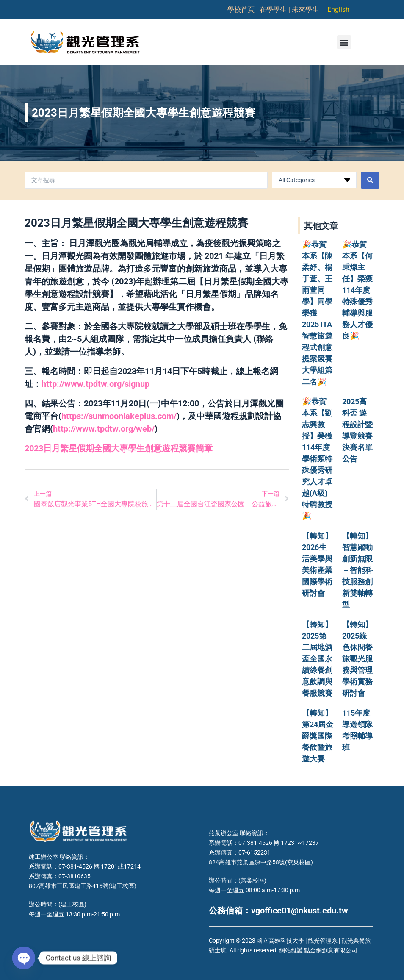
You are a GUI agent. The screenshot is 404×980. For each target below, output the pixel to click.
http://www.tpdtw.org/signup (95, 384)
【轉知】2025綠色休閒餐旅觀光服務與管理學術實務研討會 (357, 659)
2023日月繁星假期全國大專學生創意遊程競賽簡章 (119, 448)
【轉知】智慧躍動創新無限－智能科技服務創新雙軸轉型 (357, 570)
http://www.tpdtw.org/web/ (104, 429)
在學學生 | (276, 10)
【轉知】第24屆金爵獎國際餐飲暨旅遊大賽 (318, 736)
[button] (344, 42)
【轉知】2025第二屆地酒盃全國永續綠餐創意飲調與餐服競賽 (317, 659)
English (338, 10)
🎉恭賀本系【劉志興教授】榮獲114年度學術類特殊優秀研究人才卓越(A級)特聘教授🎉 (317, 459)
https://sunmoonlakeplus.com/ (119, 416)
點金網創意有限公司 (331, 950)
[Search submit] (370, 180)
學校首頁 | (244, 10)
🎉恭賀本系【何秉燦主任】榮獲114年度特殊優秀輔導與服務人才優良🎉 (357, 290)
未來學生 (305, 10)
